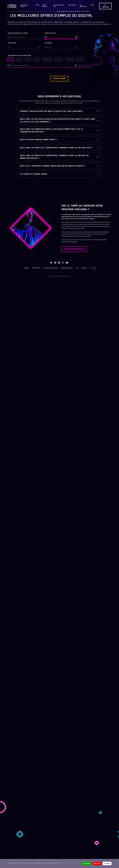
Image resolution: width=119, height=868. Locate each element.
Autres (80, 59)
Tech (28, 59)
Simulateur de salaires (24, 6)
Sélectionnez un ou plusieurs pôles (19, 56)
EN (91, 269)
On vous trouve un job (59, 6)
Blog (93, 5)
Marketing (47, 59)
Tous (11, 59)
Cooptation (36, 269)
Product (69, 59)
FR (94, 269)
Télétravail (48, 43)
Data (19, 59)
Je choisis (107, 863)
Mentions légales (67, 269)
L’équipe (27, 269)
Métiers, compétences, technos (18, 33)
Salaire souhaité (50, 33)
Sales (37, 59)
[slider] (46, 39)
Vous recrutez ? (72, 6)
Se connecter (105, 6)
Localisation (12, 43)
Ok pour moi (86, 863)
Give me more (59, 79)
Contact (84, 269)
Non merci (97, 863)
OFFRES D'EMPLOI (45, 6)
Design (59, 59)
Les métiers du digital (51, 269)
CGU (77, 269)
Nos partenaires (83, 6)
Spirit (37, 5)
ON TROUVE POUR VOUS (74, 250)
